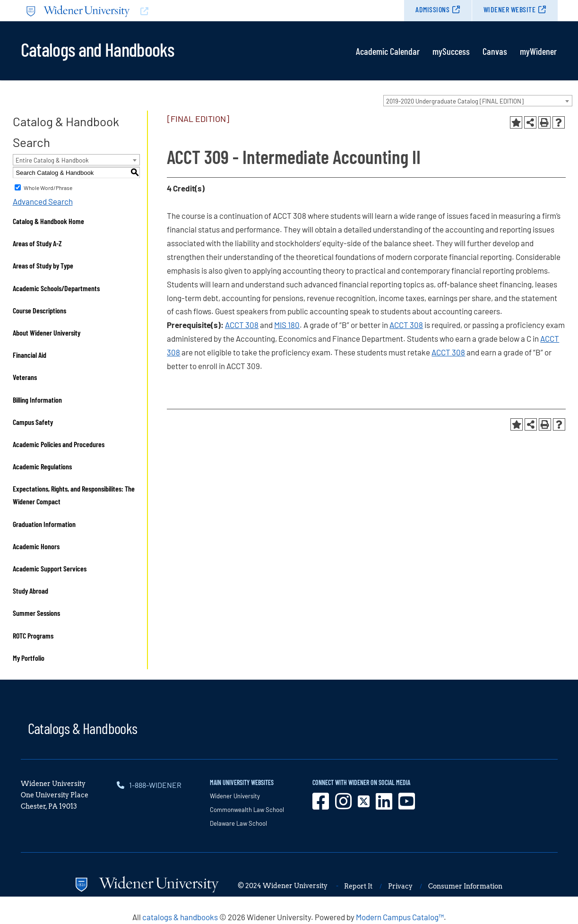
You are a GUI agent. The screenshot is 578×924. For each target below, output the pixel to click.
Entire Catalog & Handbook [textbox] (52, 160)
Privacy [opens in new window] (400, 886)
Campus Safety (33, 422)
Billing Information (37, 400)
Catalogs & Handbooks (83, 728)
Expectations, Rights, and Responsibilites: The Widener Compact (74, 495)
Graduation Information (44, 524)
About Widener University (47, 332)
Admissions (432, 9)
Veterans (25, 377)
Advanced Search (43, 201)
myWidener (538, 51)
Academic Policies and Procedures (59, 444)
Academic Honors (36, 546)
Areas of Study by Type (43, 265)
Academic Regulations (42, 466)
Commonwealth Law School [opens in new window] (247, 810)
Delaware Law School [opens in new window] (238, 823)
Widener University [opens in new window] (235, 796)
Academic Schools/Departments (56, 288)
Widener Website (510, 9)
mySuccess (451, 51)
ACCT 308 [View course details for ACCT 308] (242, 325)
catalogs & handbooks (180, 917)
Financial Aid (30, 355)
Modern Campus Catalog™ (400, 917)
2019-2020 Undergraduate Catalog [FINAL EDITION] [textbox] (455, 101)
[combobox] (478, 101)
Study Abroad (30, 591)
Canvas (495, 51)
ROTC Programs (33, 635)
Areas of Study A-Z (37, 243)
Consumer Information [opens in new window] (465, 886)
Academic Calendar (388, 51)
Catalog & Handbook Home (48, 221)
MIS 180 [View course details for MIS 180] (287, 325)
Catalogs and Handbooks (97, 49)
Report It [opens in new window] (358, 886)
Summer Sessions (36, 613)
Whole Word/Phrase (48, 188)
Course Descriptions (39, 310)
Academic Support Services (50, 568)
